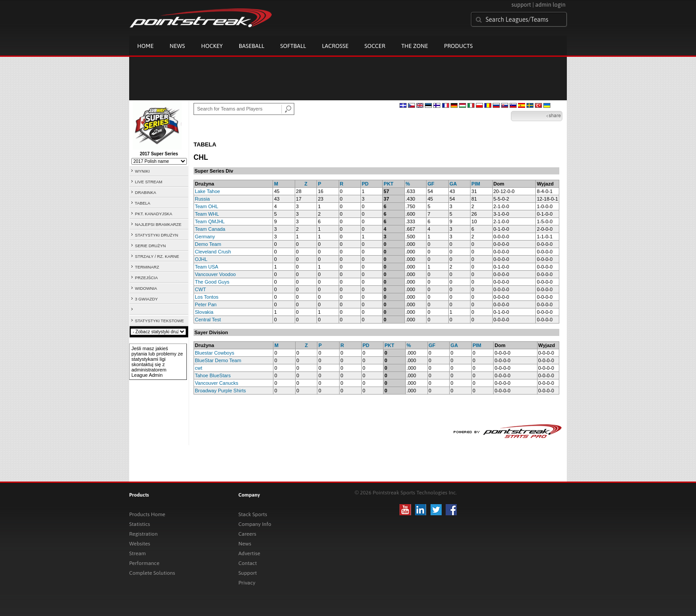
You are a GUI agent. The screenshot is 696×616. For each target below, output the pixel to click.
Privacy (247, 583)
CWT (200, 289)
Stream (137, 553)
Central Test (208, 320)
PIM (476, 184)
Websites (140, 544)
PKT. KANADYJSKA (154, 214)
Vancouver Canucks (217, 383)
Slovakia (204, 312)
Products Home (147, 514)
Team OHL (207, 206)
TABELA (142, 203)
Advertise (249, 553)
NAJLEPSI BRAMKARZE (158, 225)
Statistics (140, 524)
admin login (550, 5)
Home (145, 46)
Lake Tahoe (208, 191)
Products (458, 46)
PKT (388, 184)
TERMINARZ (147, 267)
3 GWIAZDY (146, 299)
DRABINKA (146, 193)
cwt (199, 368)
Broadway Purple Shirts (220, 391)
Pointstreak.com (201, 19)
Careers (247, 534)
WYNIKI (142, 171)
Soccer (375, 46)
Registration (143, 534)
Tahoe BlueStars (213, 375)
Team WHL (207, 214)
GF (431, 184)
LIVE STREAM (149, 182)
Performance (144, 563)
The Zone (415, 46)
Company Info (255, 524)
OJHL (201, 259)
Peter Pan (206, 304)
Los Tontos (207, 297)
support (521, 5)
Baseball (252, 46)
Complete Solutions (152, 573)
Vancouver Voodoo (215, 274)
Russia (202, 199)
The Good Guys (212, 282)
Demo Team (208, 244)
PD (365, 184)
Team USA (207, 267)
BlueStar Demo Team (218, 360)
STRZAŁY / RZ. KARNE (157, 257)
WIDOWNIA (146, 288)
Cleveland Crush (213, 252)
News (177, 46)
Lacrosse (335, 46)
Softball (293, 46)
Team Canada (210, 229)
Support (248, 573)
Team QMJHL (210, 221)
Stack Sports (253, 514)
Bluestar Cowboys (215, 353)
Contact (248, 563)
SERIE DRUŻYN (150, 246)
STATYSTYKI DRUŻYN (156, 235)
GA (453, 184)
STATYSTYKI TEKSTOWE (159, 321)
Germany (205, 237)
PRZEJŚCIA (146, 278)
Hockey (212, 46)
